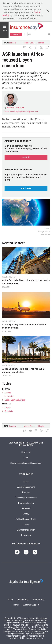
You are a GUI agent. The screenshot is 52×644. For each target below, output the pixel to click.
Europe (8, 393)
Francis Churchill (15, 108)
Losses (26, 524)
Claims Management (26, 530)
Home (10, 599)
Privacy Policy (39, 599)
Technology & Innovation (26, 498)
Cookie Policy (23, 599)
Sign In (25, 34)
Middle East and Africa (30, 43)
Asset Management (26, 487)
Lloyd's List (26, 452)
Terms (16, 605)
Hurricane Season (26, 503)
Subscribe (16, 34)
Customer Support (31, 605)
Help (30, 34)
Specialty (9, 411)
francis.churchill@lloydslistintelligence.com (21, 112)
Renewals (26, 508)
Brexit (26, 482)
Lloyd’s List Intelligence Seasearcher (26, 463)
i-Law (26, 458)
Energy (26, 514)
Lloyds (41, 43)
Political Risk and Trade (26, 519)
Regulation (26, 535)
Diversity (26, 492)
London (12, 43)
